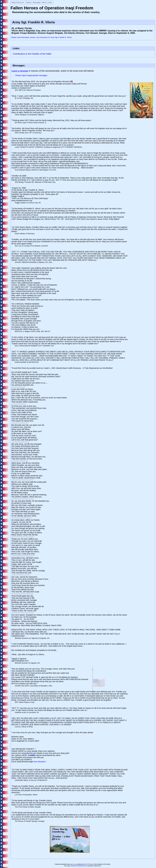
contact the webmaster (78, 866)
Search (29, 2)
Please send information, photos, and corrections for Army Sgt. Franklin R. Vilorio (41, 37)
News (44, 2)
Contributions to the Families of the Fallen (32, 54)
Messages (37, 2)
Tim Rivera (89, 864)
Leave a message (20, 71)
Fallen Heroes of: (18, 2)
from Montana (40, 762)
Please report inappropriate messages (31, 75)
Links (50, 2)
